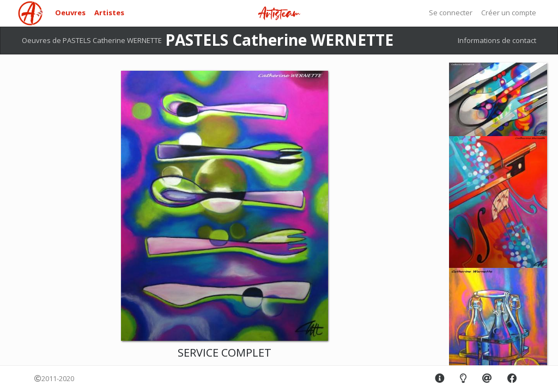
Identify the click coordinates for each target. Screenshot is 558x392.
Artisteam (279, 14)
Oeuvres (70, 13)
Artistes (109, 13)
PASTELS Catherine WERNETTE (279, 40)
